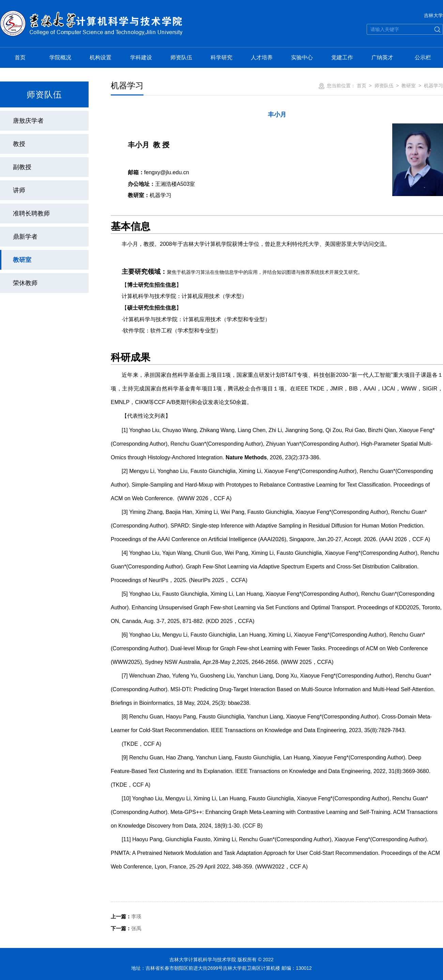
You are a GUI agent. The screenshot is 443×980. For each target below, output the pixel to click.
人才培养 (262, 57)
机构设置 (101, 57)
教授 (19, 144)
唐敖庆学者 (28, 121)
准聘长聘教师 (31, 213)
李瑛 (126, 916)
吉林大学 (433, 15)
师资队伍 (181, 57)
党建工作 (342, 57)
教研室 (22, 260)
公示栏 (423, 57)
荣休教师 (25, 283)
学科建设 (141, 57)
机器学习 (433, 86)
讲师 (19, 190)
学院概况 (60, 57)
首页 (20, 57)
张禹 (126, 928)
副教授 (22, 167)
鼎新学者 (25, 237)
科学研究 (221, 57)
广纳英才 (382, 57)
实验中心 (302, 57)
